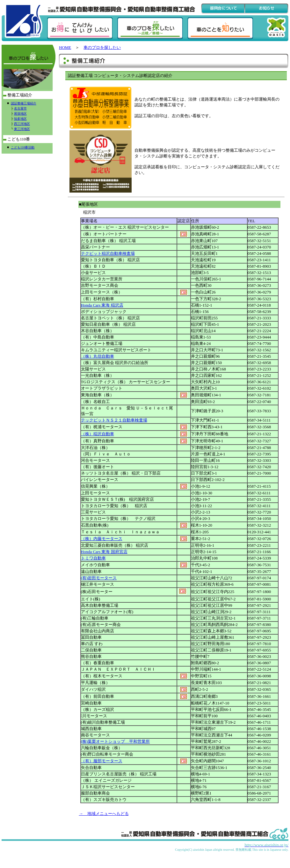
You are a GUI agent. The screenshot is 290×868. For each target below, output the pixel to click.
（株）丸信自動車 (98, 356)
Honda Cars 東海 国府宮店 (104, 552)
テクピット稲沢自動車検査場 (108, 253)
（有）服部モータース (102, 761)
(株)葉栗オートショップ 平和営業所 (116, 741)
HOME (65, 47)
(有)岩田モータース (99, 578)
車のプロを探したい (102, 47)
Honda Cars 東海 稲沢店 (102, 305)
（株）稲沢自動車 (98, 434)
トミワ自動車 (93, 558)
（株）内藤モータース (102, 539)
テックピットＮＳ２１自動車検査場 (114, 420)
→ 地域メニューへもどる (104, 814)
